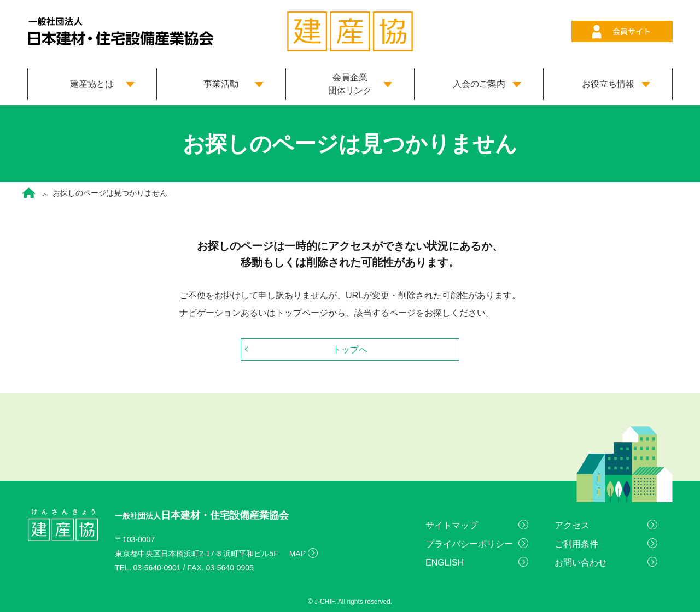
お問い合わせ (581, 563)
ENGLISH (445, 563)
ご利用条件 (576, 544)
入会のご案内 (479, 84)
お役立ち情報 (608, 84)
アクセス (572, 525)
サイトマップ (452, 525)
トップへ (350, 349)
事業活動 (221, 84)
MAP (297, 554)
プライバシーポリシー (469, 544)
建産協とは (92, 84)
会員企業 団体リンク (350, 84)
